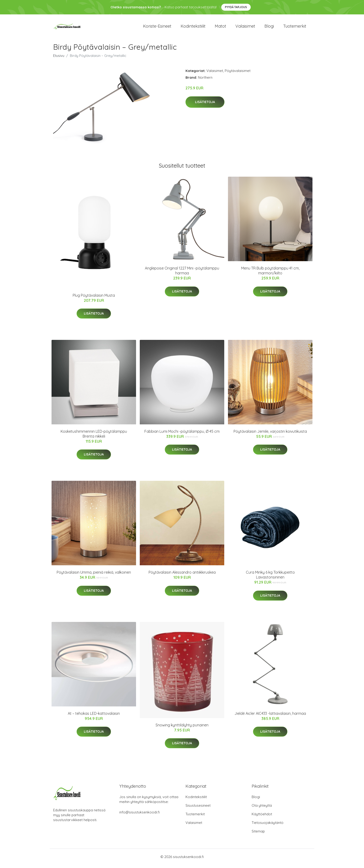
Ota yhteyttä (262, 809)
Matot (220, 28)
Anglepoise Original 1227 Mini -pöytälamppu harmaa (182, 274)
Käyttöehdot (262, 817)
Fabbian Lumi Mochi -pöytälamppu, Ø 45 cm (182, 435)
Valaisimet (245, 28)
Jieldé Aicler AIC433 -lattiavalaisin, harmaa (270, 717)
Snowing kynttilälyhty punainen (182, 728)
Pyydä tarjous (236, 7)
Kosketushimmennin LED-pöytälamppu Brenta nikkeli (94, 437)
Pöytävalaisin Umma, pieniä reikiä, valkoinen (94, 575)
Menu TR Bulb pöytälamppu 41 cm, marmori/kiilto (270, 274)
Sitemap (258, 834)
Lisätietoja (205, 105)
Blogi (269, 28)
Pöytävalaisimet (238, 74)
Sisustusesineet (198, 809)
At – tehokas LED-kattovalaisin (94, 717)
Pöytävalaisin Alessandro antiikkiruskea (182, 575)
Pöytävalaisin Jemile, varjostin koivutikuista (270, 435)
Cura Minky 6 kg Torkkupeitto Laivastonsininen (270, 578)
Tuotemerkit (295, 28)
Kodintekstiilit (193, 28)
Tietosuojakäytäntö (268, 826)
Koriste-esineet (157, 28)
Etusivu (59, 59)
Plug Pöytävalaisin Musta (94, 299)
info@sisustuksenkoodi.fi (140, 815)
